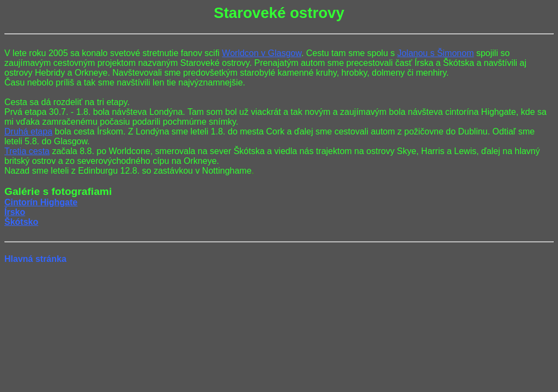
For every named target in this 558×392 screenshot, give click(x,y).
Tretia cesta (27, 151)
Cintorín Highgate (41, 202)
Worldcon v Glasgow (262, 53)
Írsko (15, 212)
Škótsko (21, 222)
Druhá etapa (28, 131)
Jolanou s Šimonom (436, 53)
